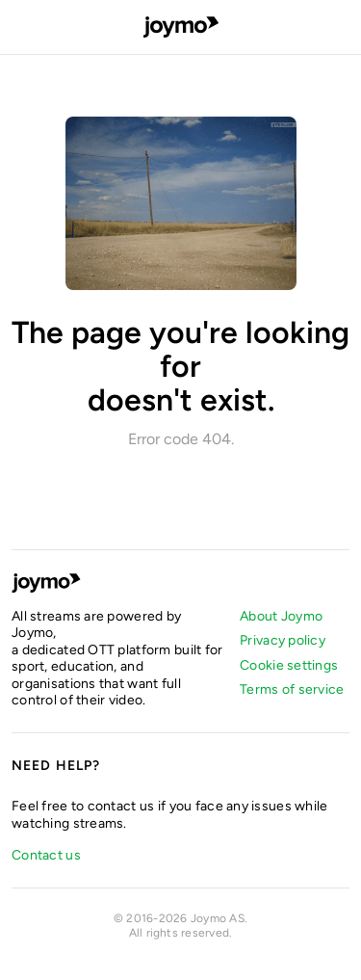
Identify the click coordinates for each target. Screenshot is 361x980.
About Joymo (281, 616)
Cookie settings (289, 665)
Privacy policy (283, 640)
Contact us (46, 855)
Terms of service (292, 689)
